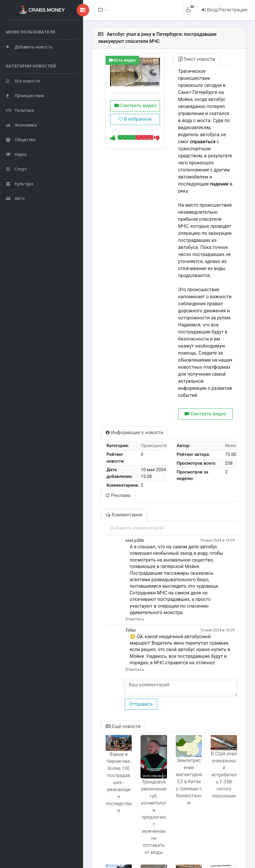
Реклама (94, 439)
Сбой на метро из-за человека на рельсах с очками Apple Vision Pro (180, 801)
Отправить (116, 622)
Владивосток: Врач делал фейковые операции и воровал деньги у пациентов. (221, 816)
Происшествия (25, 125)
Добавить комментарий (113, 472)
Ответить (110, 543)
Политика (20, 140)
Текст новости (185, 59)
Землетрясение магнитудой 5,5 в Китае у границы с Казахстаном (180, 697)
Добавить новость (29, 61)
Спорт (16, 198)
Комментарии (100, 458)
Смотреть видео (117, 113)
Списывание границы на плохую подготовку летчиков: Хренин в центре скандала (97, 809)
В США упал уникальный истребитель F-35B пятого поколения (221, 688)
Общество (21, 169)
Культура (20, 213)
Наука (16, 184)
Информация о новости (110, 376)
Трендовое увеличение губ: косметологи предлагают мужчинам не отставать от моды (139, 725)
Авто (15, 228)
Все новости (23, 110)
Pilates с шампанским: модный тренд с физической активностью (139, 823)
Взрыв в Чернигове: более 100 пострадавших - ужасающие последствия (97, 693)
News (229, 389)
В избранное (117, 126)
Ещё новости (99, 644)
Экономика (21, 154)
